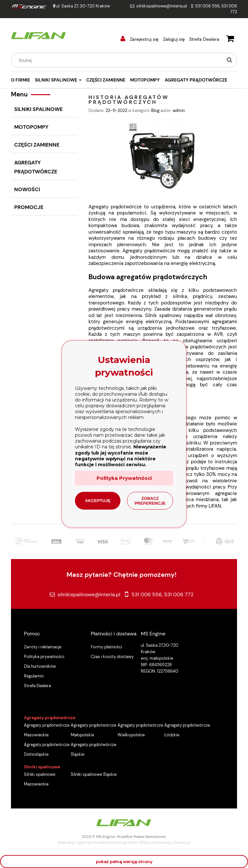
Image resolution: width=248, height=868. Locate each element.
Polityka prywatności (44, 657)
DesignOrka (126, 842)
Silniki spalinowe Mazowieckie (40, 779)
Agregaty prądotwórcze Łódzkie (187, 730)
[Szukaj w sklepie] (118, 60)
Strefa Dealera (204, 39)
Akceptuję (98, 501)
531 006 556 (207, 6)
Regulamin (34, 676)
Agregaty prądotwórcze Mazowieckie (47, 730)
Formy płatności (106, 647)
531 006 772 (179, 594)
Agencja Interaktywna (96, 842)
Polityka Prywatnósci (124, 478)
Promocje (29, 207)
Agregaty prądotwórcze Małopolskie (93, 730)
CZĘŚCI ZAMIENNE (37, 145)
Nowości (27, 189)
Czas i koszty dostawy (112, 657)
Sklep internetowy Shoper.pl (165, 842)
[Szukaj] (229, 60)
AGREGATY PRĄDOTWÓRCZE (36, 167)
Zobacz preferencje (150, 501)
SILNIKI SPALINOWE (38, 109)
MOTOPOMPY (31, 127)
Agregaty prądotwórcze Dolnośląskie (47, 749)
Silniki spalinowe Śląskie (94, 774)
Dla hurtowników (40, 666)
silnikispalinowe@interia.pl (162, 6)
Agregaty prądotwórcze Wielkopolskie (140, 730)
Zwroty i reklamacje (43, 647)
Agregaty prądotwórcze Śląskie (93, 749)
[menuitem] (23, 80)
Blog (155, 110)
